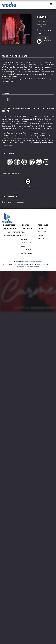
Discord (41, 244)
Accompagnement (12, 238)
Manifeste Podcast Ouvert (34, 267)
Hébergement (10, 234)
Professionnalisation (12, 241)
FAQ (22, 241)
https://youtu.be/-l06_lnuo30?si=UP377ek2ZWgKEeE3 (25, 85)
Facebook (42, 237)
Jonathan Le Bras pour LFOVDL (44, 30)
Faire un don (26, 248)
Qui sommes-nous (26, 236)
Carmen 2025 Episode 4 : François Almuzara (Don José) (48, 46)
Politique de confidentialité (27, 257)
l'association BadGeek (20, 270)
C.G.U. (23, 252)
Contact (24, 245)
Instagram (42, 241)
